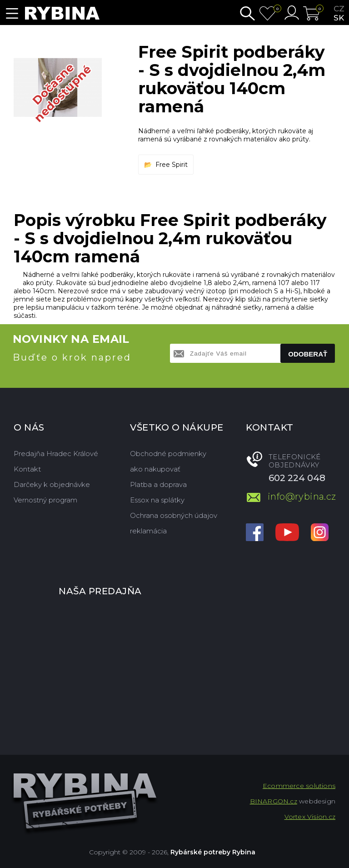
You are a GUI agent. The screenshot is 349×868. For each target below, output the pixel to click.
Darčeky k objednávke (52, 484)
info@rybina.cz (302, 497)
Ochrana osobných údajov (174, 515)
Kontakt (27, 469)
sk (339, 18)
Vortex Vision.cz (310, 817)
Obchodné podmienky (168, 454)
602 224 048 (297, 478)
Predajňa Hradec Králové (56, 454)
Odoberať (308, 354)
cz (339, 9)
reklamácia (148, 531)
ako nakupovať (155, 469)
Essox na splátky (157, 500)
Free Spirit (172, 165)
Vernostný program (45, 500)
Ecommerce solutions (299, 786)
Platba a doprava (158, 484)
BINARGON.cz (274, 801)
